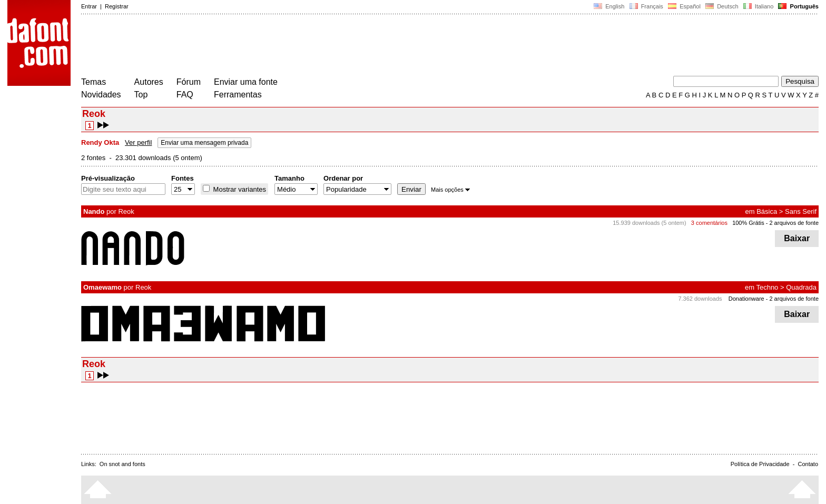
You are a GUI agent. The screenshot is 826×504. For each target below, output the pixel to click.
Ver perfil (138, 142)
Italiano (759, 6)
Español (684, 6)
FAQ (185, 95)
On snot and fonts (122, 464)
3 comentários (709, 223)
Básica (767, 211)
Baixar (797, 238)
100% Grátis (748, 223)
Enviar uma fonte (246, 82)
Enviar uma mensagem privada (204, 143)
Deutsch (722, 6)
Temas (94, 82)
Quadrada (801, 287)
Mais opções (450, 190)
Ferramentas (238, 95)
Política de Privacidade (760, 464)
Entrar (89, 6)
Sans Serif (801, 211)
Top (141, 95)
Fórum (189, 82)
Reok (126, 211)
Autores (149, 82)
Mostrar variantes (239, 189)
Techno (767, 287)
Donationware (746, 299)
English (609, 6)
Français (646, 6)
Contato (808, 464)
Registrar (117, 6)
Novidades (101, 95)
